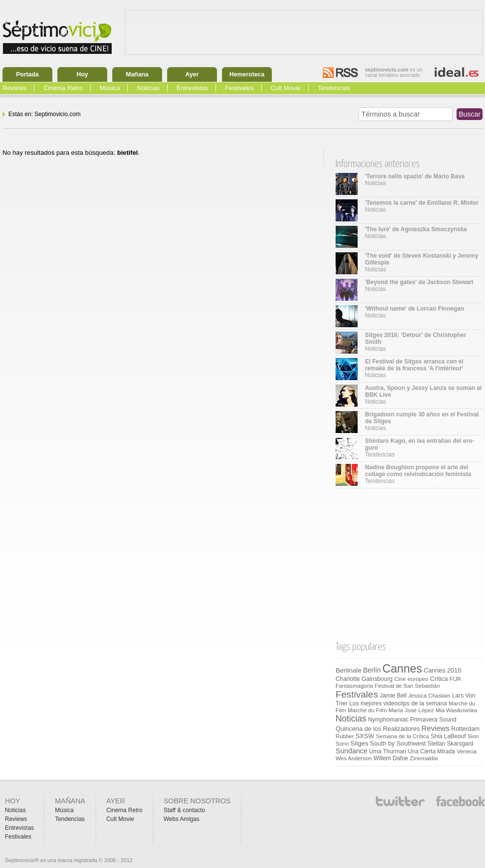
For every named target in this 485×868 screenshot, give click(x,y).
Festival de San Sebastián (407, 686)
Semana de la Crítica (402, 736)
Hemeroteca (247, 74)
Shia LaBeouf (448, 736)
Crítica (439, 679)
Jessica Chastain (429, 696)
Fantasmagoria (354, 686)
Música (110, 88)
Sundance (352, 751)
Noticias (148, 88)
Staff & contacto (184, 810)
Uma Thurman (388, 751)
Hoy (82, 74)
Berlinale (349, 670)
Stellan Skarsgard (451, 744)
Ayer (192, 74)
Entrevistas (192, 88)
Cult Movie (285, 88)
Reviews (14, 88)
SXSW (365, 736)
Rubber (345, 736)
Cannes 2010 (442, 670)
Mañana (137, 74)
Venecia (467, 751)
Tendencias (334, 88)
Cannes (402, 669)
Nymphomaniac (388, 720)
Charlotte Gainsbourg (364, 679)
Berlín (372, 670)
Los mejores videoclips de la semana (398, 703)
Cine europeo (412, 679)
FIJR (456, 679)
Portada (28, 74)
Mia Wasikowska (456, 710)
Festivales (239, 88)
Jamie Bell (393, 696)
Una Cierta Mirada (431, 751)
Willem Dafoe (391, 758)
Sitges (359, 743)
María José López (411, 710)
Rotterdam (465, 729)
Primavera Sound (433, 720)
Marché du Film (367, 710)
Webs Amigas (182, 819)
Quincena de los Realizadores (378, 729)
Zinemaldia (424, 758)
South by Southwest (398, 743)
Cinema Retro (63, 88)
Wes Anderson (354, 758)
